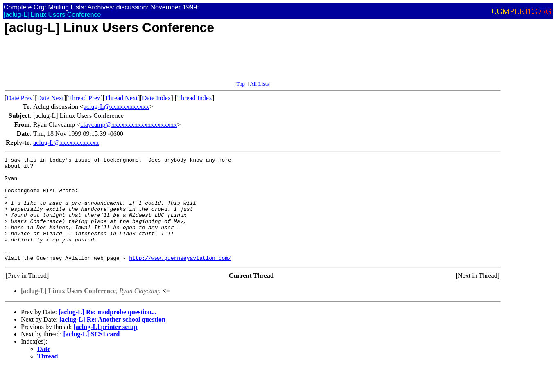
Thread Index (194, 98)
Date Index (157, 98)
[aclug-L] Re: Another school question (112, 340)
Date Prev (20, 98)
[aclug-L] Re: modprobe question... (107, 333)
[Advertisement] (154, 62)
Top (241, 84)
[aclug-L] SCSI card (92, 355)
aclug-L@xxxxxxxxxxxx (116, 107)
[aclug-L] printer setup (105, 348)
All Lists (259, 84)
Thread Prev (84, 98)
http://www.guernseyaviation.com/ (180, 279)
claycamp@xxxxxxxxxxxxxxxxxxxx (129, 125)
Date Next (51, 98)
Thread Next (121, 98)
